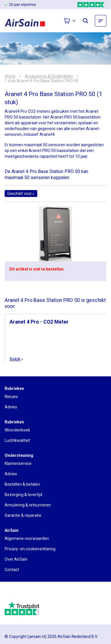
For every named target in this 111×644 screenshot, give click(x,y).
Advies (11, 407)
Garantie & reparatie (23, 515)
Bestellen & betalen (22, 484)
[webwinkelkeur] (21, 594)
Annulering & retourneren (28, 505)
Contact (12, 570)
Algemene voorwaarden (27, 538)
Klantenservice (18, 463)
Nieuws (11, 397)
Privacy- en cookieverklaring (30, 549)
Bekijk (17, 359)
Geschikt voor (21, 194)
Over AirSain (16, 559)
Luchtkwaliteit (17, 440)
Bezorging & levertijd (23, 495)
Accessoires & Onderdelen (49, 76)
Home (10, 76)
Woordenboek (17, 430)
